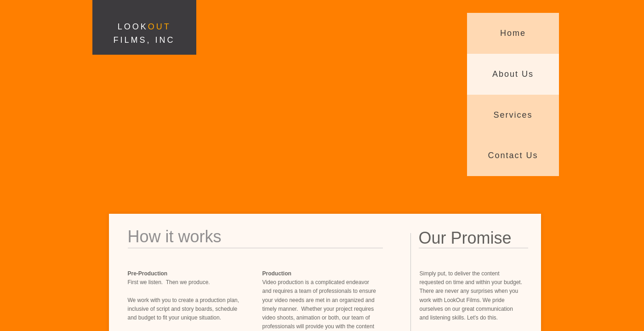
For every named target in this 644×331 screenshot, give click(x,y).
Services (513, 115)
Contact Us (513, 155)
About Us (513, 74)
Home (513, 33)
